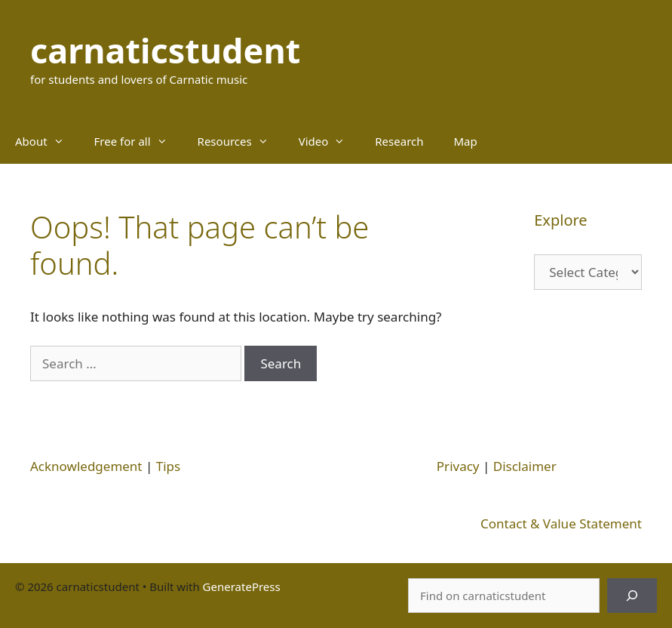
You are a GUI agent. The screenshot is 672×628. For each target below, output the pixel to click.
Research (399, 141)
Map (466, 141)
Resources (241, 141)
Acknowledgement (86, 466)
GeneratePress (242, 586)
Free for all (138, 141)
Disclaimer (525, 466)
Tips (168, 466)
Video (330, 141)
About (47, 141)
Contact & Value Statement (561, 523)
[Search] (632, 596)
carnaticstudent (165, 50)
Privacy (458, 466)
